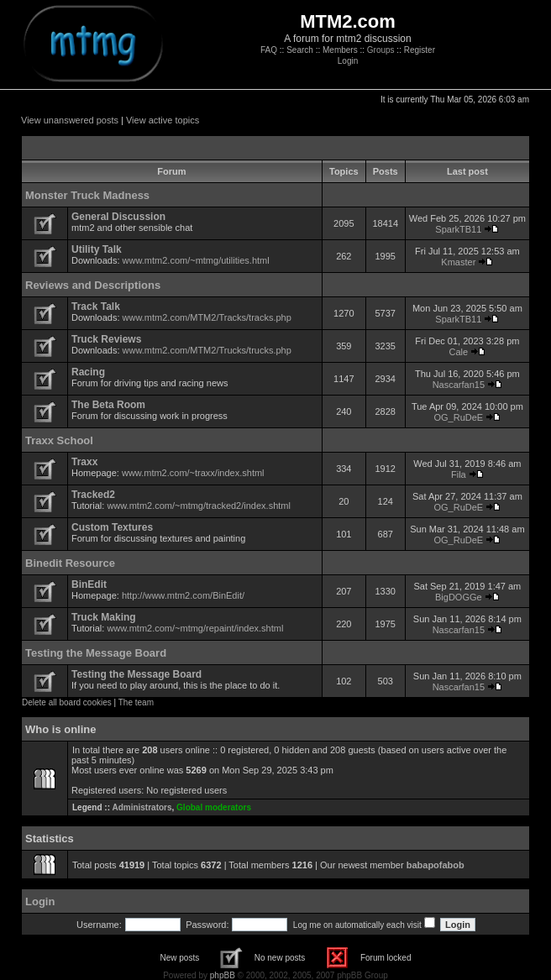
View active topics (163, 120)
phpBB (223, 975)
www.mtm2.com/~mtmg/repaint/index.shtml (195, 628)
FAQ (269, 50)
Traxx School (59, 440)
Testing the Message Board (96, 653)
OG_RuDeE (459, 417)
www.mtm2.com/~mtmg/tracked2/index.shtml (199, 506)
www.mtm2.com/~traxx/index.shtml (193, 473)
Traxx (84, 462)
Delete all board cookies (67, 702)
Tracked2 (93, 495)
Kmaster (458, 262)
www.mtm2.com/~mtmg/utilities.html (196, 260)
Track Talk (96, 307)
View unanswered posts (70, 120)
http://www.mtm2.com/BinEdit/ (183, 595)
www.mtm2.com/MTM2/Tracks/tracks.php (207, 317)
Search (300, 50)
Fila (459, 474)
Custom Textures (112, 527)
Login (348, 61)
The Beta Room (108, 405)
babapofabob (436, 865)
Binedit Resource (70, 563)
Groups (381, 50)
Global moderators (214, 807)
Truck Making (104, 617)
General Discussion (118, 217)
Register (420, 50)
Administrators (142, 807)
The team (136, 702)
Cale (459, 352)
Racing (88, 372)
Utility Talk (97, 249)
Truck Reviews (106, 339)
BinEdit (89, 584)
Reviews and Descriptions (93, 285)
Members (340, 50)
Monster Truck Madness (87, 195)
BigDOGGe (459, 597)
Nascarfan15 (459, 385)
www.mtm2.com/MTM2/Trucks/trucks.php (207, 350)
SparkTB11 (458, 229)
